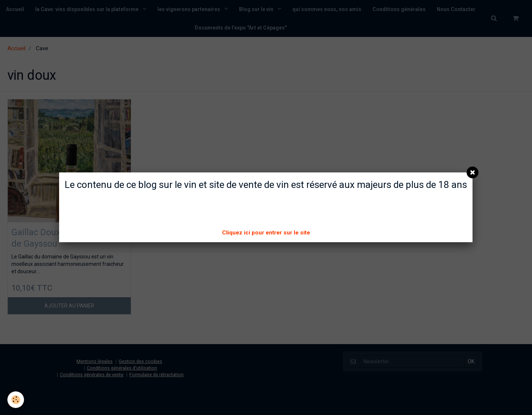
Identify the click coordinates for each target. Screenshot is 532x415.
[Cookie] (16, 400)
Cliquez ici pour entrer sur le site (266, 233)
